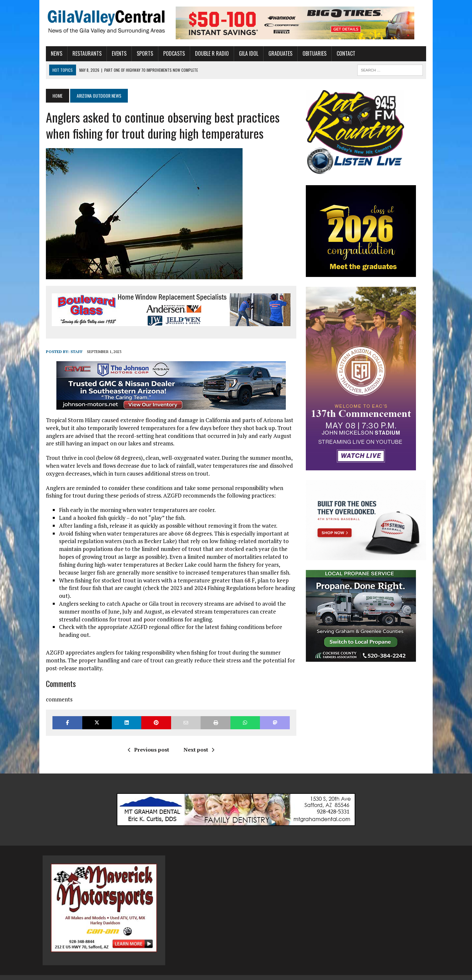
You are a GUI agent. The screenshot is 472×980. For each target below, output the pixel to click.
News (53, 53)
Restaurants (84, 53)
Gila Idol (245, 53)
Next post (198, 742)
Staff (73, 352)
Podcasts (171, 53)
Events (116, 53)
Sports (142, 53)
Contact (343, 53)
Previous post (147, 742)
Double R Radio (209, 53)
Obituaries (311, 53)
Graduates (277, 53)
